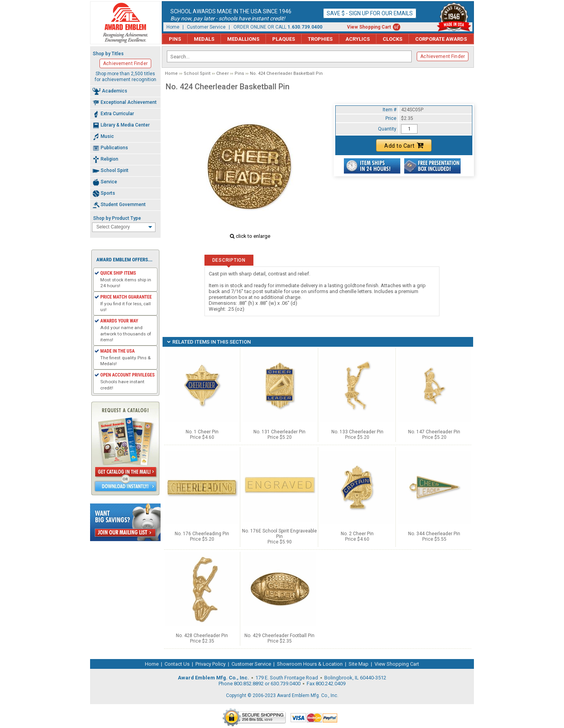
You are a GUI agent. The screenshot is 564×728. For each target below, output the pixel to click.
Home (173, 27)
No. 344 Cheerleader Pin (434, 534)
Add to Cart (404, 145)
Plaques (284, 39)
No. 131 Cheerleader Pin (279, 432)
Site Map (359, 664)
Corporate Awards (441, 39)
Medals (204, 39)
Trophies (320, 39)
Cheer (222, 73)
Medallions (243, 39)
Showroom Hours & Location (310, 664)
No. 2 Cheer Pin (357, 534)
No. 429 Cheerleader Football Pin (279, 636)
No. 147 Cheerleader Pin (434, 432)
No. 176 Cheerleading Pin (202, 534)
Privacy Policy (211, 664)
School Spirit (197, 73)
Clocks (392, 39)
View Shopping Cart (369, 27)
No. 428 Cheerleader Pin (202, 636)
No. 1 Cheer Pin (202, 432)
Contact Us (177, 664)
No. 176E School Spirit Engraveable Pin (279, 534)
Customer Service (206, 27)
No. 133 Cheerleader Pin (357, 432)
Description (229, 260)
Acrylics (358, 39)
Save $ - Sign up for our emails (370, 13)
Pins (175, 39)
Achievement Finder (443, 56)
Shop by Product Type (117, 218)
